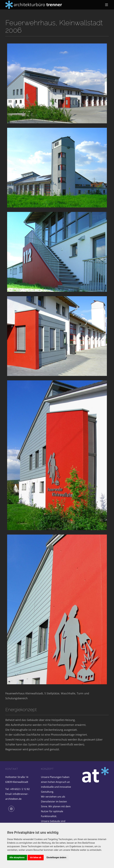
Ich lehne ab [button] (36, 857)
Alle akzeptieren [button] (17, 857)
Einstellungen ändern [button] (56, 857)
